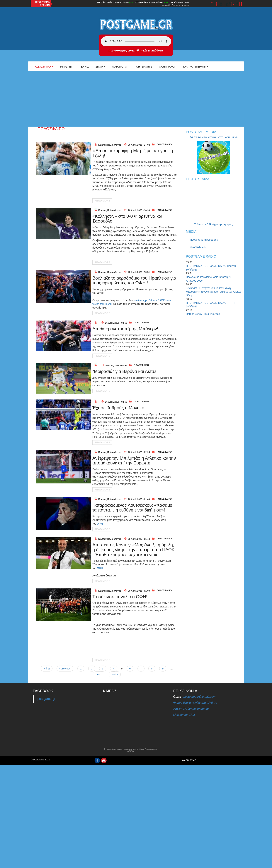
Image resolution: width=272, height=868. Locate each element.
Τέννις (84, 67)
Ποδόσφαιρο (43, 67)
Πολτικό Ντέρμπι (195, 67)
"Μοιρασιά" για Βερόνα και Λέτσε (124, 371)
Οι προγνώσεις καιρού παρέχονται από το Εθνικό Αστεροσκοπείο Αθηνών (131, 750)
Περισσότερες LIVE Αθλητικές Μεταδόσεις (136, 50)
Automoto (120, 67)
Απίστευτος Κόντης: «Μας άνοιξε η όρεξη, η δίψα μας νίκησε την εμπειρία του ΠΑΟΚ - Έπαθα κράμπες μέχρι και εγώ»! (134, 550)
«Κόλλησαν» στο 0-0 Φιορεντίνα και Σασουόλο (127, 219)
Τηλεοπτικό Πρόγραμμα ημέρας (214, 224)
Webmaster (189, 760)
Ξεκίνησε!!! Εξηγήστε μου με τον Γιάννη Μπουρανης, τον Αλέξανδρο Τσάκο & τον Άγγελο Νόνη (214, 292)
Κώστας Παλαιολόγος (110, 145)
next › (99, 674)
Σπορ (100, 67)
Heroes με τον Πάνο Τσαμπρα (203, 314)
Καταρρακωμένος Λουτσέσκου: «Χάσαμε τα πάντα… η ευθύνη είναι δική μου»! (132, 508)
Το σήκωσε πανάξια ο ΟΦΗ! (120, 597)
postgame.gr (46, 699)
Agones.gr (176, 5)
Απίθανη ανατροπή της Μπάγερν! (125, 329)
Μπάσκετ (66, 67)
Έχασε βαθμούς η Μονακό (118, 408)
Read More (102, 201)
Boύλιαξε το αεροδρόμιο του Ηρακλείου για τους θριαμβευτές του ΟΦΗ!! (134, 280)
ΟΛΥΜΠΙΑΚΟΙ (167, 67)
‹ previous (65, 669)
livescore (185, 5)
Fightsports (143, 67)
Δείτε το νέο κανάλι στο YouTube (214, 137)
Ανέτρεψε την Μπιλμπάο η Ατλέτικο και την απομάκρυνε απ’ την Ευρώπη (134, 460)
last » (115, 674)
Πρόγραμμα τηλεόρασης (204, 240)
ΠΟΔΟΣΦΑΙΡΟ (164, 144)
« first (47, 669)
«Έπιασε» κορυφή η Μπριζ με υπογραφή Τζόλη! (133, 153)
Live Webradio (198, 247)
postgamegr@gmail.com (199, 697)
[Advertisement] (136, 99)
